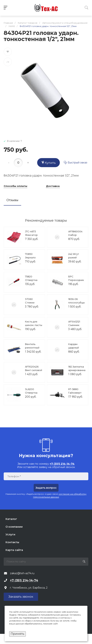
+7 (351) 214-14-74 (24, 580)
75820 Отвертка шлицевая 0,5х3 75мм (32, 282)
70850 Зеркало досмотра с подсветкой (32, 259)
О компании (14, 527)
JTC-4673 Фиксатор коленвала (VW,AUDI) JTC (34, 237)
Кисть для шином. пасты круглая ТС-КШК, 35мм (34, 327)
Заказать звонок (21, 597)
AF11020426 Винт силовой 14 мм (34, 370)
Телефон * (14, 476)
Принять (17, 634)
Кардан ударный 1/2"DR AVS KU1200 (75, 350)
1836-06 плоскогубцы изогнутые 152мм (76, 304)
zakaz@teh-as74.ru (22, 573)
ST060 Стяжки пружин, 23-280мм (32, 304)
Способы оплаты (15, 186)
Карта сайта (14, 550)
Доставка (53, 186)
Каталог (11, 519)
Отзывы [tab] (12, 200)
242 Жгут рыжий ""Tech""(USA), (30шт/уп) (77, 259)
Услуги (10, 534)
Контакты (12, 542)
